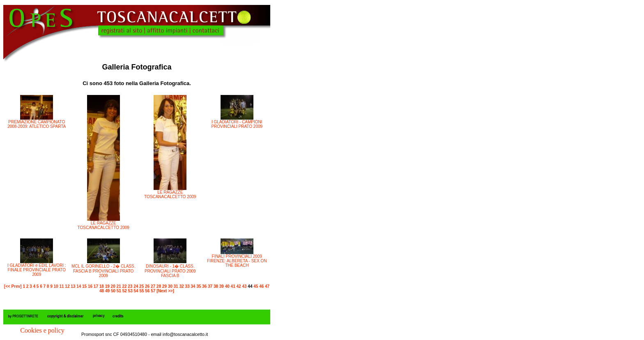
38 (216, 286)
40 (227, 286)
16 (90, 286)
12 (67, 286)
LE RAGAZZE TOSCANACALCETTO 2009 (103, 225)
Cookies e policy (42, 330)
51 (119, 291)
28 (159, 286)
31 (176, 286)
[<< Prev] (13, 286)
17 (96, 286)
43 (244, 286)
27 (153, 286)
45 (256, 286)
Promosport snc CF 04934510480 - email (122, 334)
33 (187, 286)
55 (141, 291)
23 (130, 286)
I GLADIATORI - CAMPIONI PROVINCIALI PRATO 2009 (237, 124)
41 (233, 286)
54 (136, 291)
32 (181, 286)
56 (147, 291)
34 (193, 286)
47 (267, 286)
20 (113, 286)
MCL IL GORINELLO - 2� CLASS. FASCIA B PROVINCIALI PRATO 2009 (103, 271)
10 (56, 286)
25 (141, 286)
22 (124, 286)
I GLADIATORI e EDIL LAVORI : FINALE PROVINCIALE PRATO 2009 (37, 270)
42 (239, 286)
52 (125, 291)
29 (164, 286)
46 (261, 286)
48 (102, 291)
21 (118, 286)
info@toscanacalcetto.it (185, 334)
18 (102, 286)
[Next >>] (165, 291)
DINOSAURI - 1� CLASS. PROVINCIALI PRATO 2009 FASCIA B (170, 271)
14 (79, 286)
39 (222, 286)
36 (204, 286)
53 (130, 291)
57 (153, 291)
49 (107, 291)
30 (170, 286)
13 (73, 286)
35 (199, 286)
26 (147, 286)
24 (136, 286)
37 (210, 286)
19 (107, 286)
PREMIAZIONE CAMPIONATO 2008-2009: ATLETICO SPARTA (37, 124)
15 (84, 286)
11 (61, 286)
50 (113, 291)
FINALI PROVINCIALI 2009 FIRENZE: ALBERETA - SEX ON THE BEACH (237, 261)
